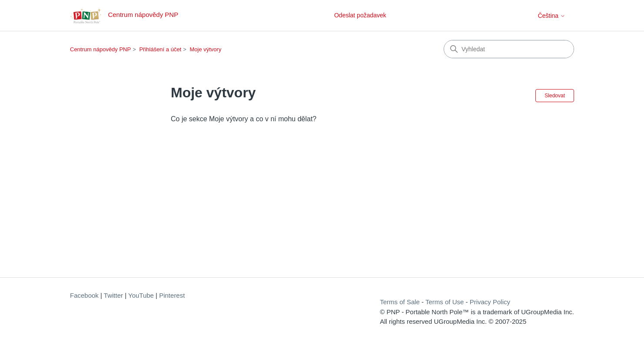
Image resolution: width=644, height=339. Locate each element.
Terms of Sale (400, 302)
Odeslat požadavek (360, 15)
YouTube (141, 295)
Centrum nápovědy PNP (100, 49)
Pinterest (172, 295)
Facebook (84, 295)
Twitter (113, 295)
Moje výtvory (205, 49)
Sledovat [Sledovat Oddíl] (555, 96)
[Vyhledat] (509, 49)
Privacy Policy (490, 302)
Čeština (552, 16)
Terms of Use (445, 302)
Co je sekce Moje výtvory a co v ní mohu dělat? (244, 119)
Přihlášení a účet (160, 49)
